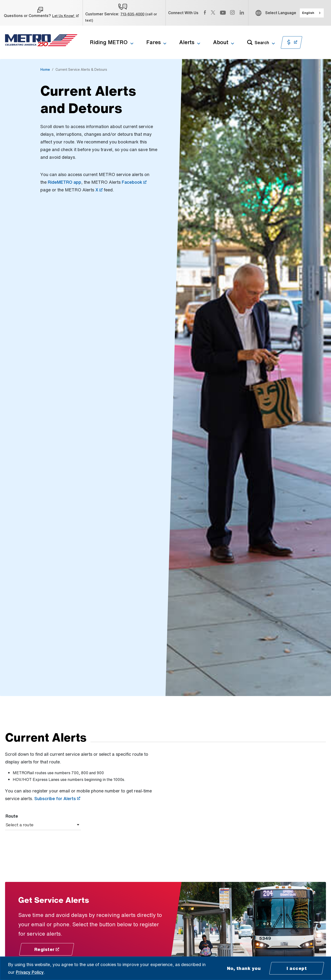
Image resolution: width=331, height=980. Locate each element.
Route (12, 816)
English (308, 13)
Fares (153, 42)
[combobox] (312, 13)
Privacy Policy (30, 972)
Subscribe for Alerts (57, 798)
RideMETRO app (64, 182)
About (221, 42)
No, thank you (244, 968)
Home (45, 69)
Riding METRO (109, 42)
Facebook (134, 182)
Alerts (187, 42)
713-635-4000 (132, 14)
